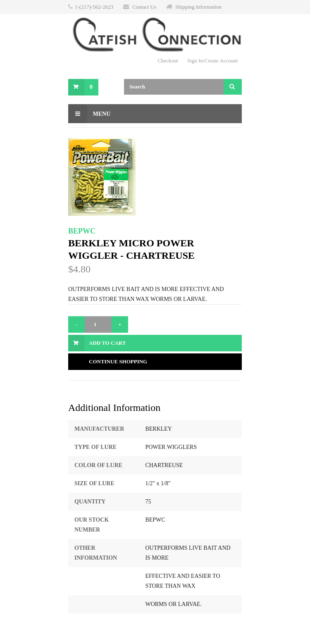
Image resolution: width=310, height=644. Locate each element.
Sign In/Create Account (212, 61)
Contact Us (144, 7)
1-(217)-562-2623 (94, 7)
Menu (89, 114)
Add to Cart (107, 343)
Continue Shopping (118, 361)
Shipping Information (198, 7)
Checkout (168, 61)
